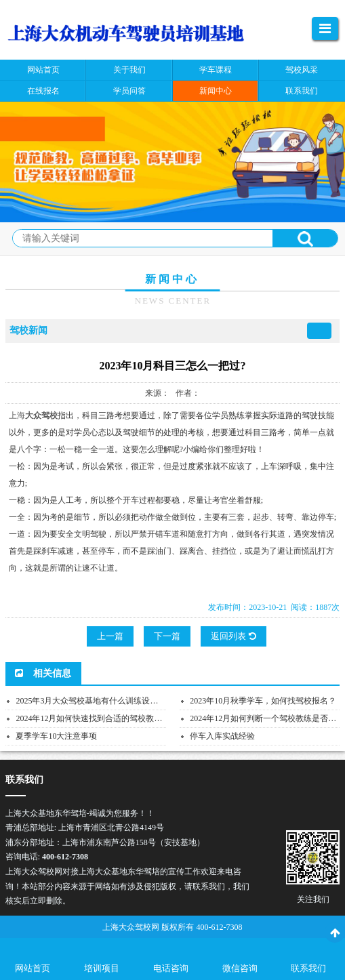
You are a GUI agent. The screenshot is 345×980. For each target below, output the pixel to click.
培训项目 (102, 968)
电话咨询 (171, 968)
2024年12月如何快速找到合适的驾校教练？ (93, 718)
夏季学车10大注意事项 (56, 736)
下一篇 (167, 636)
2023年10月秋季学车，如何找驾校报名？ (263, 701)
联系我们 (308, 968)
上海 (17, 415)
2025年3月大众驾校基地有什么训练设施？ (91, 701)
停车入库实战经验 (222, 736)
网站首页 (33, 968)
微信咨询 (240, 968)
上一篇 (110, 636)
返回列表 (233, 636)
